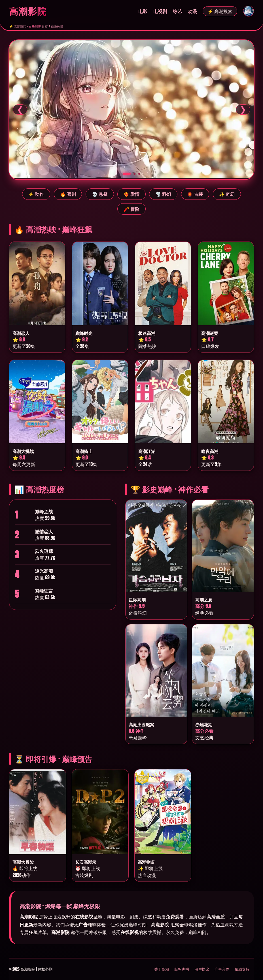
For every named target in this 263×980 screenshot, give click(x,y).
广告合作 (222, 969)
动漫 (192, 11)
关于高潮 (162, 969)
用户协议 (202, 969)
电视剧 (160, 11)
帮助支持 (242, 969)
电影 (143, 11)
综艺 (177, 11)
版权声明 (182, 969)
